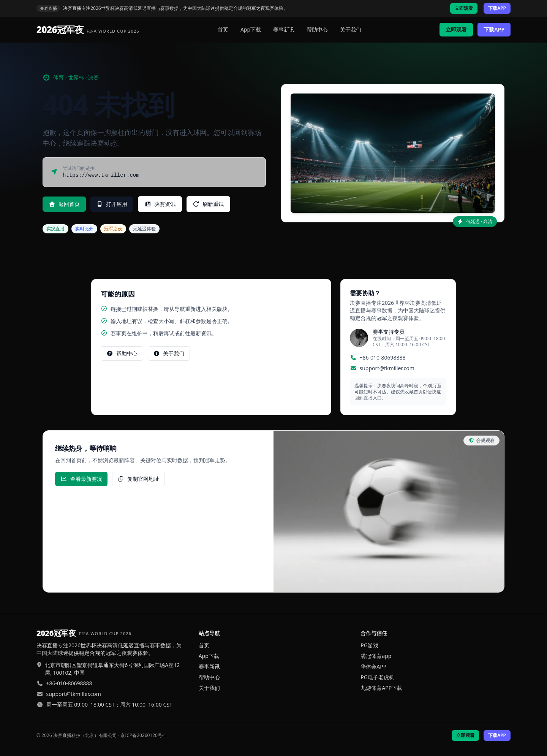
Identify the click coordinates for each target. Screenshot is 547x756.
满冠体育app (376, 656)
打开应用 (112, 204)
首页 (223, 29)
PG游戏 (369, 645)
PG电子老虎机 (377, 677)
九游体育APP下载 (381, 688)
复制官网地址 (139, 479)
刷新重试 (209, 204)
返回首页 (64, 204)
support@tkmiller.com (387, 368)
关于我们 (351, 29)
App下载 (251, 29)
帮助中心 (317, 29)
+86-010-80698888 (383, 357)
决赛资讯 (160, 204)
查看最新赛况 (81, 479)
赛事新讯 (284, 29)
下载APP (497, 8)
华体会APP (373, 666)
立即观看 (464, 8)
